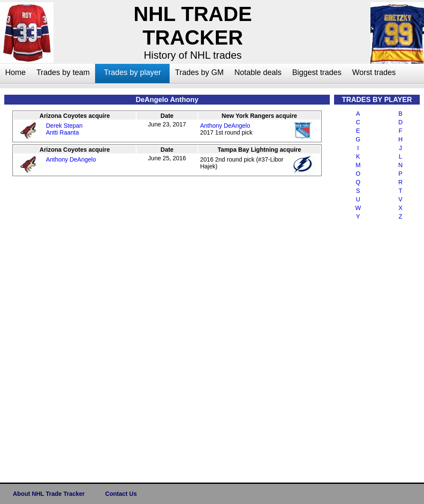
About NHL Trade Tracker (49, 494)
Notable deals (258, 72)
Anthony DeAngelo (225, 126)
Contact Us (121, 494)
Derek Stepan (64, 126)
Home (15, 72)
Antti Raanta (62, 132)
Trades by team (63, 72)
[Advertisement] (368, 350)
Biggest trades (317, 72)
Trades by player (132, 72)
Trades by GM (199, 72)
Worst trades (374, 72)
